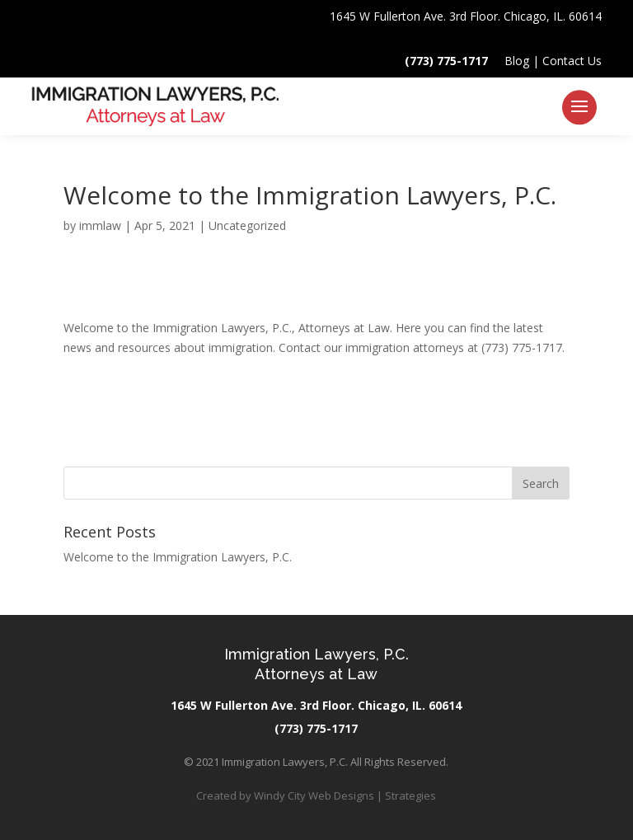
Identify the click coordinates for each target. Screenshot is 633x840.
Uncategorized (247, 225)
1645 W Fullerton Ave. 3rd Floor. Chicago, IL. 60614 (466, 16)
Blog (517, 61)
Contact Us (572, 61)
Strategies (410, 795)
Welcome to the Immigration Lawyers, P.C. (178, 557)
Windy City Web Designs (314, 795)
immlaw (100, 225)
